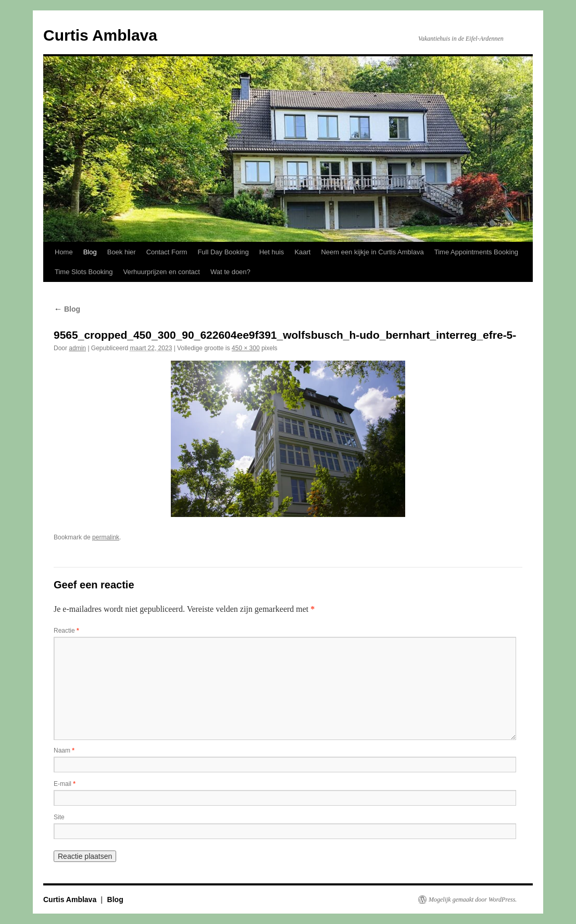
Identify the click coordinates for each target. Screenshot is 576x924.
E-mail (65, 784)
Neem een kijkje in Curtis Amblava (372, 252)
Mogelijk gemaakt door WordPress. (473, 900)
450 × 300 (246, 348)
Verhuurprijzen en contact (162, 272)
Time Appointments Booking (476, 252)
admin (77, 348)
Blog (90, 252)
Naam (64, 750)
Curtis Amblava (100, 35)
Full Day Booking (223, 252)
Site (59, 817)
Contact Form (167, 252)
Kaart (302, 252)
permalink (106, 537)
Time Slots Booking (84, 272)
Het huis (272, 252)
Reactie (66, 631)
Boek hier (122, 252)
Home (64, 252)
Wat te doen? (230, 272)
